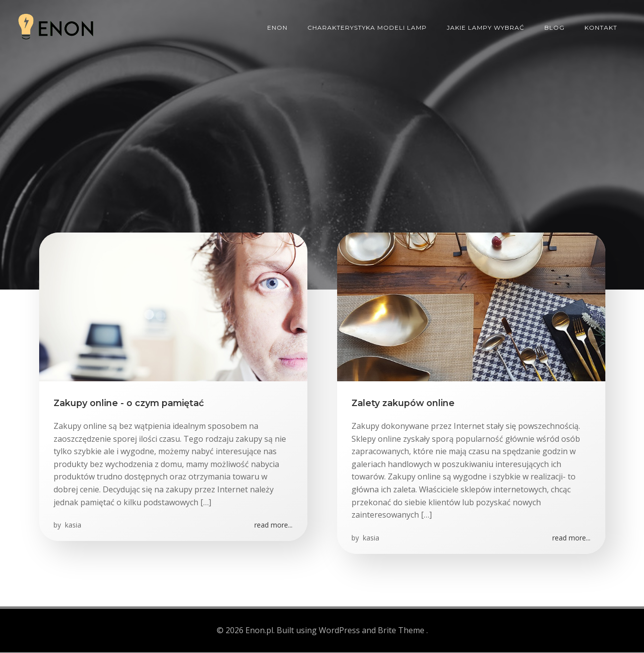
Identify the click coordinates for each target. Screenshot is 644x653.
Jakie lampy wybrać (486, 27)
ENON (278, 27)
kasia (73, 526)
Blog (555, 27)
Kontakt (601, 27)
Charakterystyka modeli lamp (368, 27)
